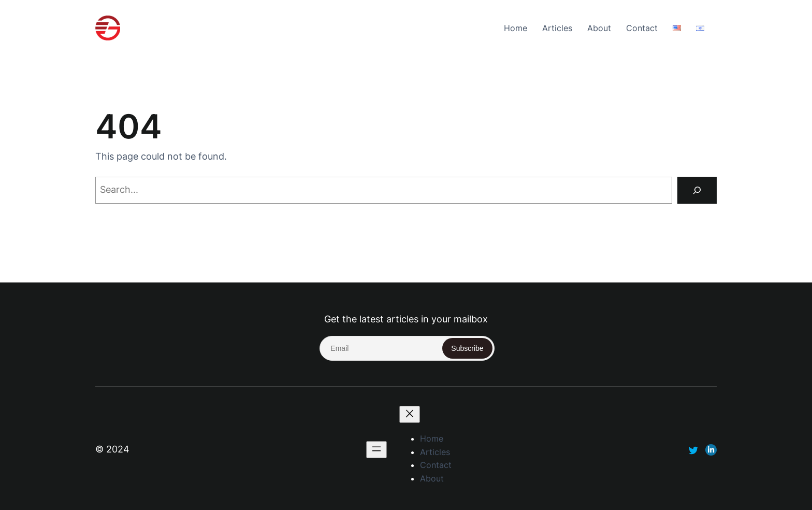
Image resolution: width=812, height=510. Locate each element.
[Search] (697, 190)
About (599, 28)
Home (516, 28)
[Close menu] (410, 414)
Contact (642, 28)
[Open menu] (376, 450)
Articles (557, 28)
